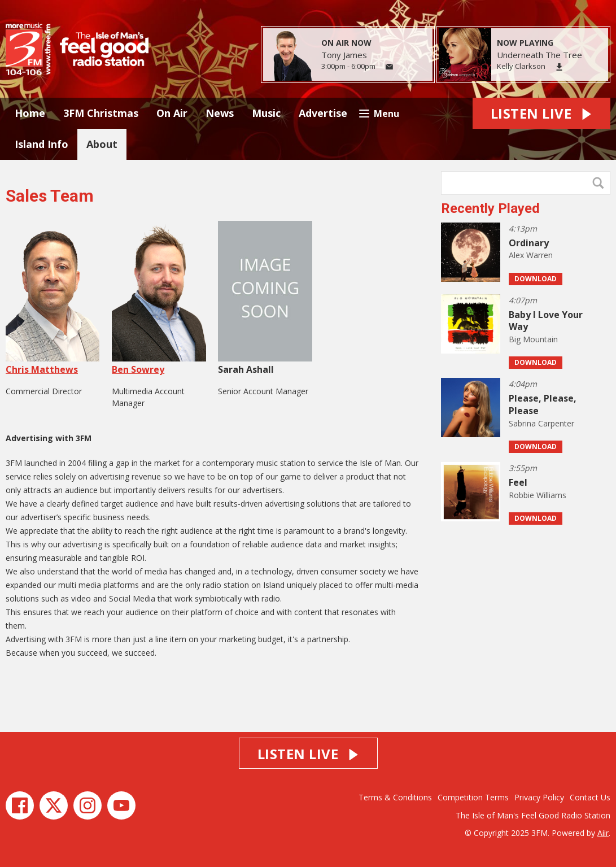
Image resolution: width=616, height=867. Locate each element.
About (102, 144)
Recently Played (490, 208)
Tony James (344, 55)
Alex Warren (531, 255)
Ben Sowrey (159, 298)
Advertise (323, 113)
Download (536, 279)
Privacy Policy (539, 797)
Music (266, 113)
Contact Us (590, 797)
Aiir (603, 833)
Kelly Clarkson (521, 66)
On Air (172, 113)
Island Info (41, 144)
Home (30, 113)
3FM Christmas (101, 113)
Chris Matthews (53, 298)
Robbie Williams (538, 495)
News (220, 113)
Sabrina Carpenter (541, 423)
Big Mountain (533, 339)
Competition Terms (473, 797)
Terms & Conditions (395, 797)
